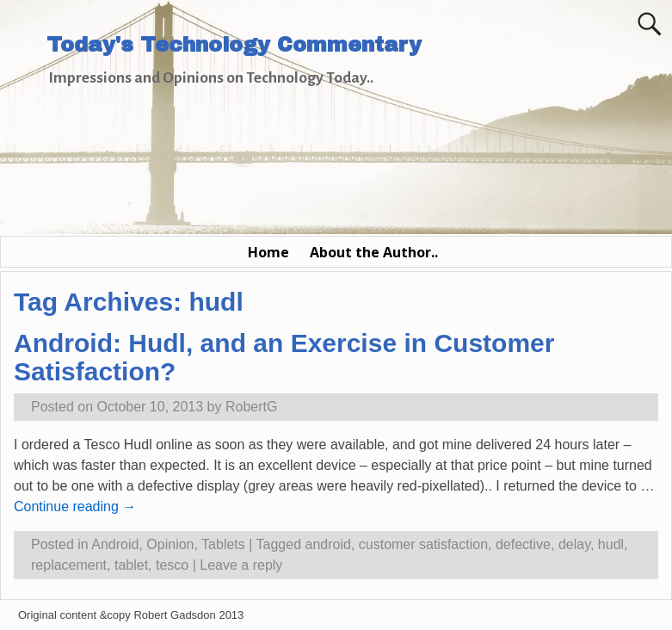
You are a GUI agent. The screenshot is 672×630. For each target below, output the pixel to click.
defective (523, 544)
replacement (69, 565)
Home (268, 252)
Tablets (223, 544)
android (328, 544)
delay (574, 544)
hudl (611, 544)
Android (115, 544)
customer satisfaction (423, 544)
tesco (172, 565)
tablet (131, 565)
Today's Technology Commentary (234, 45)
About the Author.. (374, 252)
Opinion (170, 544)
